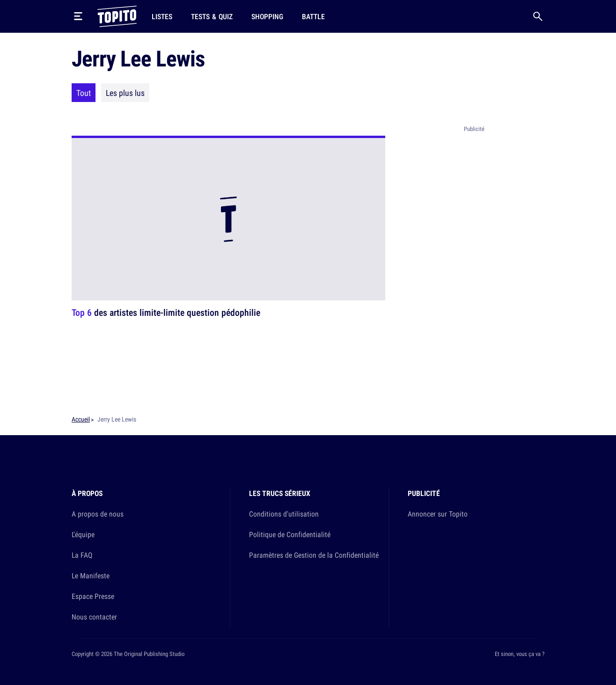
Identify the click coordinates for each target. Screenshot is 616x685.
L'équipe (83, 534)
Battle (313, 16)
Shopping (267, 16)
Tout (84, 93)
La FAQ (82, 555)
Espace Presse (93, 596)
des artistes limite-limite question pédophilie (166, 312)
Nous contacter (94, 617)
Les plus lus (125, 93)
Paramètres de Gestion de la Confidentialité (314, 555)
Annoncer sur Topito (438, 514)
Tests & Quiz (212, 16)
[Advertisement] (474, 276)
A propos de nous (98, 514)
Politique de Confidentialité (290, 534)
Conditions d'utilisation (284, 514)
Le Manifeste (91, 576)
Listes (162, 16)
